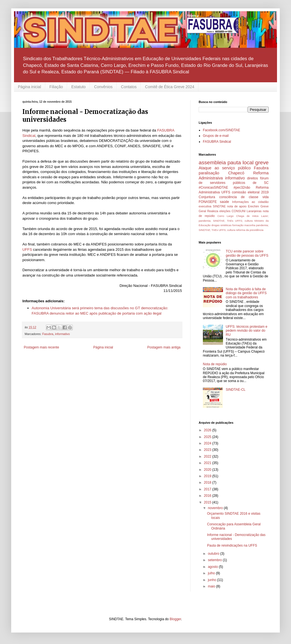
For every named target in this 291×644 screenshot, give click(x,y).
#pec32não (242, 188)
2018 (208, 483)
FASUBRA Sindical (217, 142)
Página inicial (30, 87)
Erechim (254, 206)
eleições (225, 211)
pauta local (240, 162)
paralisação (209, 173)
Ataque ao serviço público (225, 168)
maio (212, 586)
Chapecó (236, 173)
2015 (208, 502)
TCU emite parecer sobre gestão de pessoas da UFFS (247, 253)
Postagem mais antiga (164, 347)
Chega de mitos (247, 216)
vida (266, 197)
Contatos (129, 87)
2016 (208, 496)
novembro (216, 508)
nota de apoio (237, 206)
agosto (213, 567)
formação (238, 225)
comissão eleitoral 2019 (250, 192)
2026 (208, 430)
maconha (250, 225)
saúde (225, 202)
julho (212, 573)
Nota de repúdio (215, 364)
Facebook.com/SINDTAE (221, 130)
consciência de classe (239, 197)
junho (213, 580)
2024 (208, 443)
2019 (208, 476)
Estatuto (78, 87)
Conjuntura (207, 197)
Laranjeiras (254, 211)
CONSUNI (239, 211)
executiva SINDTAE (212, 206)
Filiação (56, 87)
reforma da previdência (250, 230)
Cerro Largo (226, 216)
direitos (253, 178)
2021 (208, 463)
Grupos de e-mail (216, 136)
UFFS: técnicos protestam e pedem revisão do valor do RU (247, 331)
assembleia (212, 162)
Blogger (175, 619)
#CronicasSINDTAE (213, 188)
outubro (214, 554)
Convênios (103, 87)
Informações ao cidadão (250, 202)
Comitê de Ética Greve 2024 (170, 87)
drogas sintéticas (221, 225)
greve (262, 162)
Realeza (213, 211)
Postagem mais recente (41, 347)
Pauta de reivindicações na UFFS (232, 545)
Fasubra (48, 334)
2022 (208, 456)
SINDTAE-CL (236, 390)
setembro (215, 560)
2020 (208, 470)
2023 (208, 450)
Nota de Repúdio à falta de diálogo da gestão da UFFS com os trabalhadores (246, 293)
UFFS (27, 250)
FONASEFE (208, 202)
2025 (208, 437)
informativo (63, 334)
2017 (208, 489)
